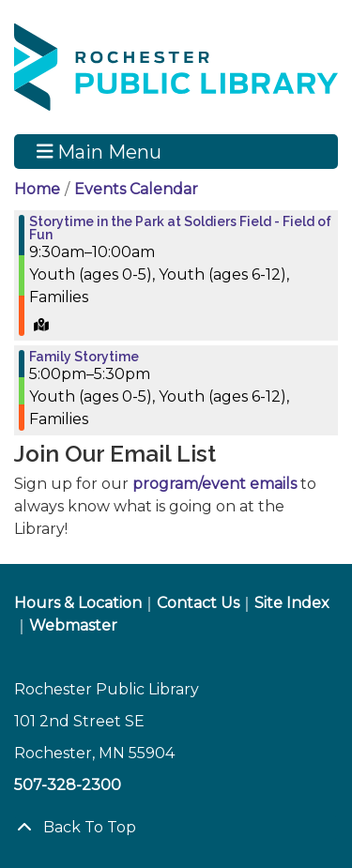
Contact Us (198, 603)
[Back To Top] (176, 828)
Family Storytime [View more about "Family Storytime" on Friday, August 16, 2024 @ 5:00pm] (84, 357)
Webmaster (73, 625)
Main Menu (99, 151)
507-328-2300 (68, 785)
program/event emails (214, 484)
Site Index (292, 603)
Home (37, 189)
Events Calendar (136, 189)
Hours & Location (78, 603)
